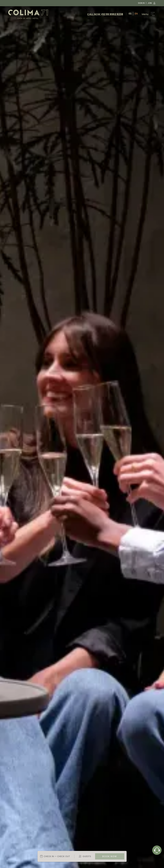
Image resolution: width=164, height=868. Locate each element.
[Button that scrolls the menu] (148, 14)
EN (136, 14)
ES (130, 14)
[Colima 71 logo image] (28, 14)
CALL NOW (105, 14)
